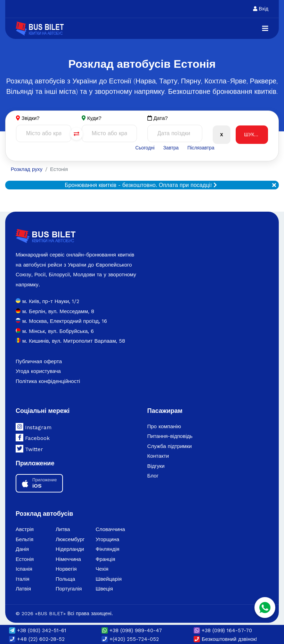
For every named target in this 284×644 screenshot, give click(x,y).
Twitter (29, 449)
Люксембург (70, 540)
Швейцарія (109, 579)
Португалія (69, 589)
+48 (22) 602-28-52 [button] (37, 639)
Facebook (33, 438)
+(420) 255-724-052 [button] (130, 639)
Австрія (25, 530)
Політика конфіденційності (48, 382)
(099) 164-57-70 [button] (223, 630)
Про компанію (164, 427)
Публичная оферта (39, 362)
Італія (22, 579)
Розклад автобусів (44, 514)
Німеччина (68, 560)
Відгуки (156, 466)
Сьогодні (144, 148)
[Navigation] (265, 28)
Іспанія (24, 569)
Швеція (104, 589)
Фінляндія (107, 549)
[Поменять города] (76, 134)
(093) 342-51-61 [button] (38, 630)
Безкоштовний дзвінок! (225, 639)
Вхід (261, 9)
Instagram (34, 427)
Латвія (23, 589)
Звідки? (31, 118)
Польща (65, 579)
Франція (105, 560)
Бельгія (25, 540)
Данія (22, 549)
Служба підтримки (170, 447)
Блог (153, 476)
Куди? (95, 118)
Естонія (25, 560)
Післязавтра (201, 148)
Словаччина (110, 530)
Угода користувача (38, 372)
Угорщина (107, 540)
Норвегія (66, 569)
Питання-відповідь (170, 437)
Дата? (158, 118)
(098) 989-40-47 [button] (132, 630)
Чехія (102, 569)
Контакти (158, 456)
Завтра (171, 148)
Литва (63, 530)
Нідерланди (70, 549)
